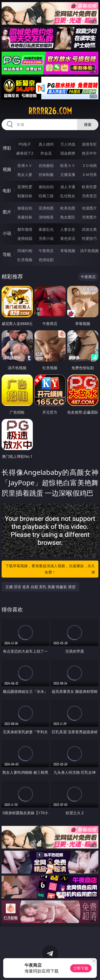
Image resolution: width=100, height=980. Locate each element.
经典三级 (46, 196)
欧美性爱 (89, 187)
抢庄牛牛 (89, 153)
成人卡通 (68, 187)
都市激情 (25, 229)
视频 (7, 169)
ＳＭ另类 (89, 174)
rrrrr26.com (50, 111)
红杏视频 (25, 260)
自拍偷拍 (46, 165)
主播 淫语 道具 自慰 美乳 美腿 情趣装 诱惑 (40, 587)
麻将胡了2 (25, 153)
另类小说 (46, 238)
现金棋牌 (68, 153)
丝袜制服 (46, 174)
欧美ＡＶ (68, 165)
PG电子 (25, 144)
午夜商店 (46, 251)
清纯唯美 (46, 217)
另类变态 (89, 196)
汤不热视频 (89, 251)
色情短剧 (46, 260)
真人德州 (46, 144)
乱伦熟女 (68, 196)
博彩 (7, 148)
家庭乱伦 (46, 229)
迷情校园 (25, 238)
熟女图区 (68, 217)
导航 (7, 254)
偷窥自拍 (25, 208)
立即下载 (81, 968)
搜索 (88, 124)
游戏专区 (89, 144)
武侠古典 (89, 229)
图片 (7, 212)
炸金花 (46, 153)
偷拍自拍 (46, 187)
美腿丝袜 (25, 217)
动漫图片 (89, 208)
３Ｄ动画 (89, 165)
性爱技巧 (89, 238)
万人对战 (68, 144)
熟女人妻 (25, 174)
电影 (7, 191)
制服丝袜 (25, 196)
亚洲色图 (46, 208)
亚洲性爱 (25, 187)
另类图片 (89, 217)
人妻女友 (68, 229)
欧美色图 (68, 208)
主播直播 (68, 174)
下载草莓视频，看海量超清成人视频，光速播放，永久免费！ (51, 569)
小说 (7, 233)
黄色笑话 (68, 238)
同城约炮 (25, 251)
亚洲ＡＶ (25, 165)
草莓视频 (68, 251)
